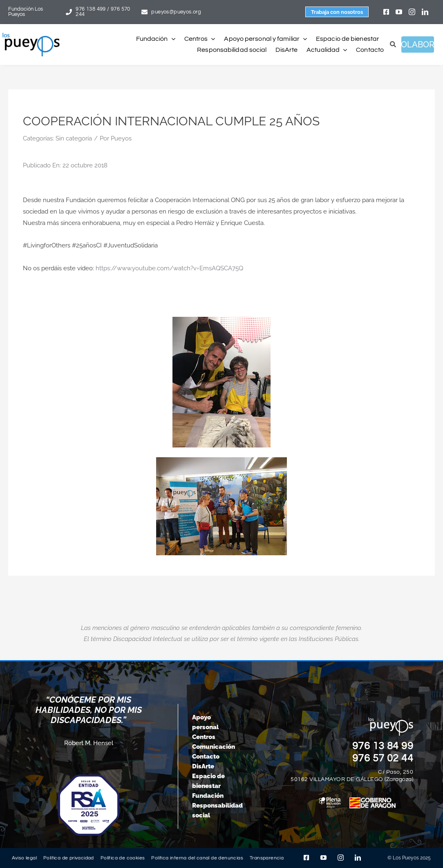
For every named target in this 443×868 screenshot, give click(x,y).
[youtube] (399, 12)
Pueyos (121, 138)
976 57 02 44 (383, 758)
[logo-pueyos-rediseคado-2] (31, 36)
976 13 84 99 (383, 746)
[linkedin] (425, 12)
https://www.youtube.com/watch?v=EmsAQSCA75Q (169, 268)
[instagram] (412, 12)
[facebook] (386, 12)
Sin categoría (74, 138)
